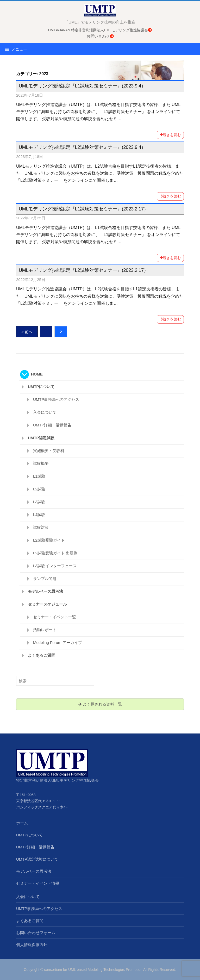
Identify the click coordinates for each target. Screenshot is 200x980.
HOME (37, 374)
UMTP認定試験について (37, 859)
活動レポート (45, 630)
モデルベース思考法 (45, 591)
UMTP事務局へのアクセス (56, 399)
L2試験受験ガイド (49, 540)
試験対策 (41, 527)
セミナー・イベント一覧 (55, 617)
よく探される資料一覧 (100, 704)
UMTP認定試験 (41, 438)
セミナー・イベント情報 (38, 883)
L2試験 (39, 489)
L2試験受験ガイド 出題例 (55, 553)
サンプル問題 (45, 579)
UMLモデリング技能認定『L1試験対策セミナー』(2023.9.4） (82, 86)
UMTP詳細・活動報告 (52, 425)
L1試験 (39, 476)
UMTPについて (41, 387)
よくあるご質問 (42, 655)
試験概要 (41, 463)
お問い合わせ (100, 36)
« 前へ (27, 332)
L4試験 (39, 515)
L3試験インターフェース (55, 566)
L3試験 (39, 502)
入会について (45, 412)
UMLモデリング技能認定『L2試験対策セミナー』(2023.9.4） (82, 147)
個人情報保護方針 (32, 945)
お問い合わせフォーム (36, 933)
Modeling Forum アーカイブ (58, 642)
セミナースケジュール (47, 604)
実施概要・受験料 (49, 451)
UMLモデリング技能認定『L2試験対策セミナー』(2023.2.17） (84, 270)
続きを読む (170, 135)
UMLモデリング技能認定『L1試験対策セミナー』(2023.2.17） (84, 209)
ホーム (22, 823)
